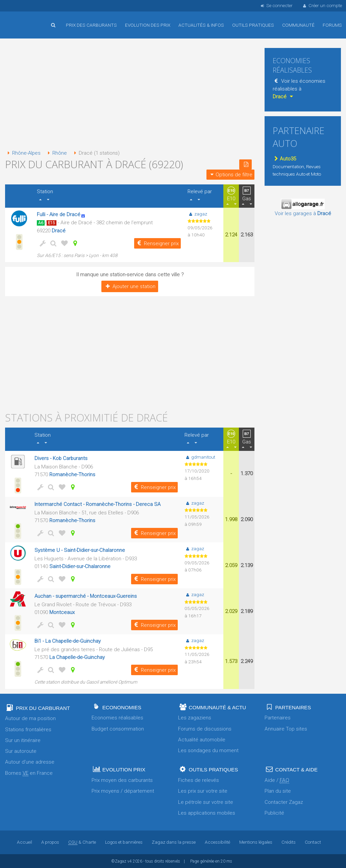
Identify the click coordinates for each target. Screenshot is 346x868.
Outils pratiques (253, 25)
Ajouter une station (130, 286)
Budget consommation (118, 728)
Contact (313, 842)
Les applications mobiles (207, 812)
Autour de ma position (30, 718)
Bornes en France (29, 773)
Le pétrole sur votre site (206, 801)
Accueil (27, 20)
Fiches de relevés (199, 780)
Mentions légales (256, 842)
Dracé (59, 230)
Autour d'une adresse (30, 762)
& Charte (82, 842)
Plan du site (278, 791)
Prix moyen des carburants (122, 780)
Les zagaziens (195, 717)
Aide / (277, 780)
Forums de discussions (205, 728)
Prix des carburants (91, 25)
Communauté (298, 25)
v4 (130, 861)
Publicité (274, 812)
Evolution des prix (148, 25)
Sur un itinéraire (23, 740)
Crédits (289, 842)
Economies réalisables (117, 717)
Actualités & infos (201, 25)
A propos (50, 842)
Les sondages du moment (208, 750)
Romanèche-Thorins (72, 474)
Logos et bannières (124, 842)
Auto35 (284, 159)
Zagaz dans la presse (174, 842)
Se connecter (276, 5)
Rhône (57, 153)
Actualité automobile (202, 739)
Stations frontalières (28, 729)
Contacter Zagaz (284, 801)
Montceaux (62, 612)
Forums (332, 25)
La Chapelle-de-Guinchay (77, 657)
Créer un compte (322, 5)
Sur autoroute (21, 750)
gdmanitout (200, 457)
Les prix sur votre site (203, 791)
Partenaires (278, 717)
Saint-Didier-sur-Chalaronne (80, 566)
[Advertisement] (130, 95)
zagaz (197, 213)
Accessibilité (217, 842)
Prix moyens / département (123, 791)
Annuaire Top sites (286, 728)
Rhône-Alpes (23, 153)
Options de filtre (230, 174)
